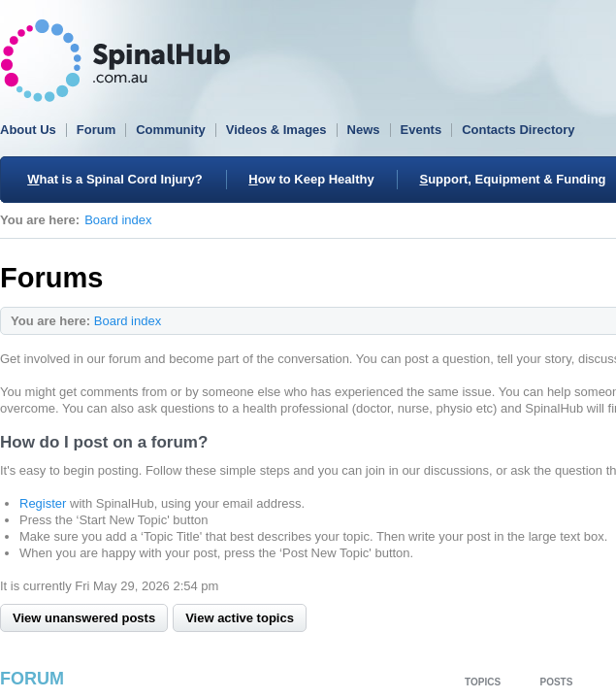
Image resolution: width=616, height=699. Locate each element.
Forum (96, 130)
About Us (28, 130)
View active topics (240, 618)
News (364, 130)
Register (43, 503)
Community (171, 130)
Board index (118, 220)
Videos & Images (276, 130)
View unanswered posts (84, 618)
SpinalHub (115, 61)
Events (421, 130)
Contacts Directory (518, 130)
